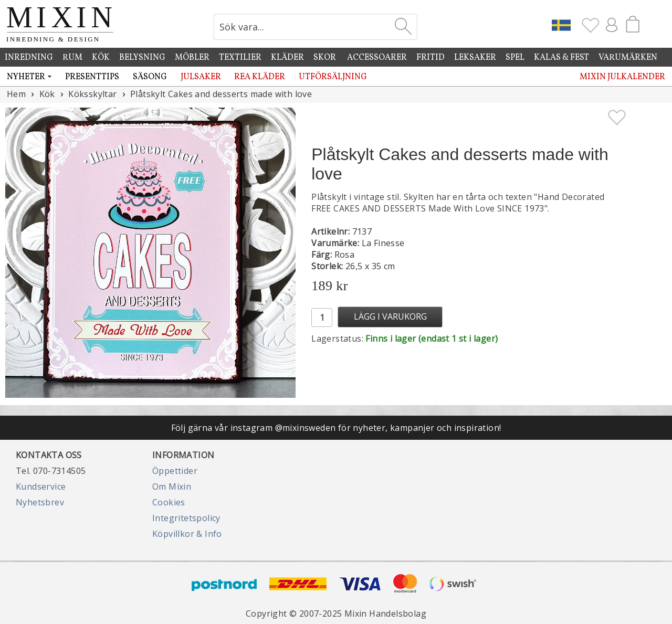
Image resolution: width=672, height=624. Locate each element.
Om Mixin (172, 486)
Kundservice (41, 486)
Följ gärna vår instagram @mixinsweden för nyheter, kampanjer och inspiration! (336, 428)
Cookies (169, 502)
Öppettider (175, 471)
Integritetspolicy (186, 518)
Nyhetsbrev (40, 502)
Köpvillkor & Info (187, 534)
